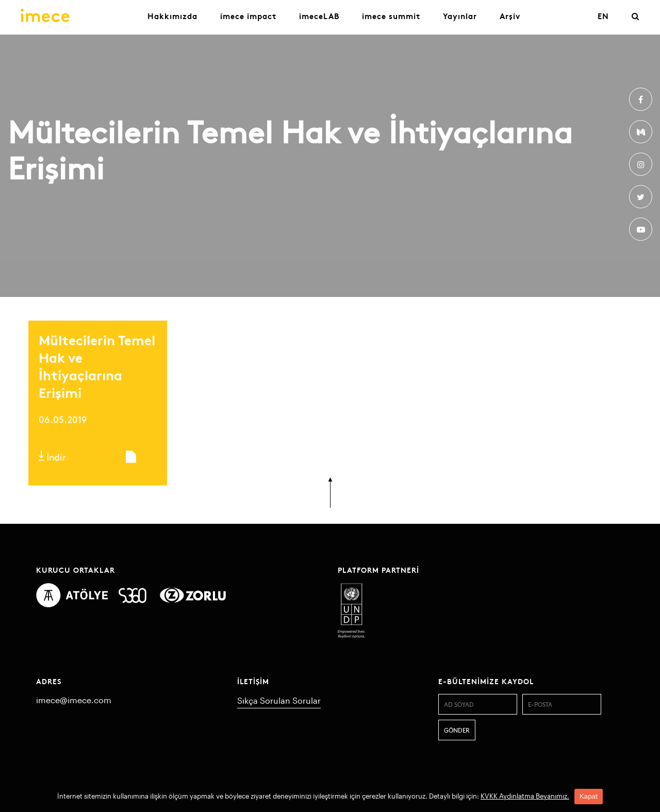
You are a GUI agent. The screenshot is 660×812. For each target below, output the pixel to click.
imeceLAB (319, 16)
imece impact (248, 16)
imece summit (391, 16)
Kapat (589, 796)
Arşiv (510, 16)
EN (603, 16)
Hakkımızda (172, 16)
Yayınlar (460, 16)
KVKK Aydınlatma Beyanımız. (525, 796)
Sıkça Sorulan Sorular (279, 700)
